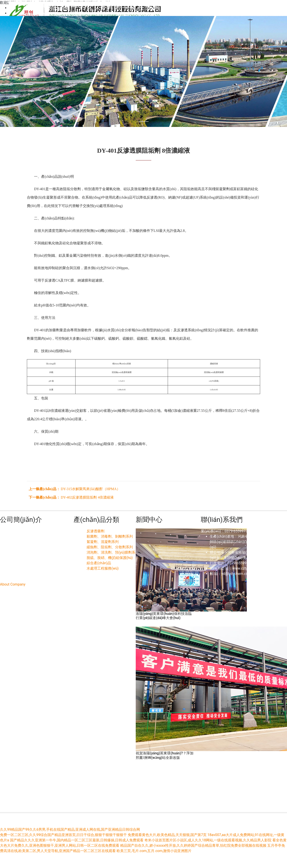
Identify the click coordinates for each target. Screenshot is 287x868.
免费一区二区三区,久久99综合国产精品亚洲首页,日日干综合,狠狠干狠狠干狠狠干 (63, 835)
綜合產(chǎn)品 (99, 563)
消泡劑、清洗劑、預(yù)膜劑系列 (113, 552)
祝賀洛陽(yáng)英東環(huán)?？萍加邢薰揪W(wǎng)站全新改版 (165, 755)
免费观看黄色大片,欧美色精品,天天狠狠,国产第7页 (167, 835)
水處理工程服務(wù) (103, 568)
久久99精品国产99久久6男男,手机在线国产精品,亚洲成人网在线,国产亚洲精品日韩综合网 (70, 830)
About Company (13, 584)
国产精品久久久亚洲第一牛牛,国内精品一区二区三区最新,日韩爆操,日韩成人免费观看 (77, 840)
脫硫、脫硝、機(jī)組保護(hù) (110, 558)
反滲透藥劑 (96, 531)
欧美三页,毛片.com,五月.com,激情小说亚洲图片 (154, 851)
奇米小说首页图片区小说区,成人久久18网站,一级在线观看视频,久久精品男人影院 (208, 840)
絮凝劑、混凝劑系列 (103, 542)
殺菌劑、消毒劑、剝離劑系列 (110, 536)
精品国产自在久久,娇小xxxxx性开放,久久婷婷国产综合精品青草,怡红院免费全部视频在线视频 (193, 845)
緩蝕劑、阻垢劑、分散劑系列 (110, 547)
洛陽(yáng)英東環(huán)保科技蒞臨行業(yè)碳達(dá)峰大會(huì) (164, 616)
